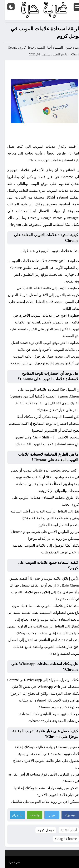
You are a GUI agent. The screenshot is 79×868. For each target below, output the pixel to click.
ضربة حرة (10, 862)
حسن (64, 48)
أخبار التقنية (40, 48)
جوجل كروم (22, 48)
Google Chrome (61, 839)
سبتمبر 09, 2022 (35, 54)
